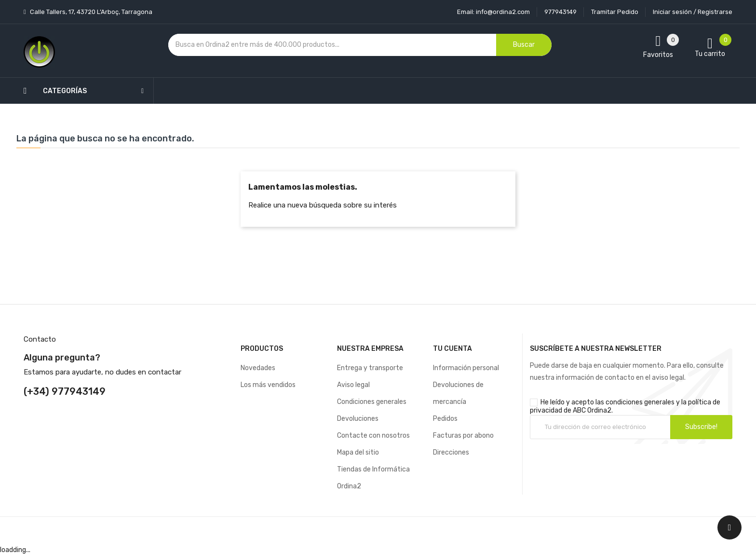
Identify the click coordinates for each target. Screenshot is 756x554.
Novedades (258, 368)
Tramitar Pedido (615, 12)
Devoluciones (358, 419)
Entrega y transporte (370, 368)
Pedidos (445, 419)
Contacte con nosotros (373, 436)
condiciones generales (640, 402)
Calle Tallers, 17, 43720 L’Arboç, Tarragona (90, 12)
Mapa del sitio (358, 452)
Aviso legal (353, 385)
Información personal (466, 368)
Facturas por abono (463, 436)
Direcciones (451, 452)
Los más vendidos (268, 385)
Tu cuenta (452, 349)
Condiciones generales (372, 402)
